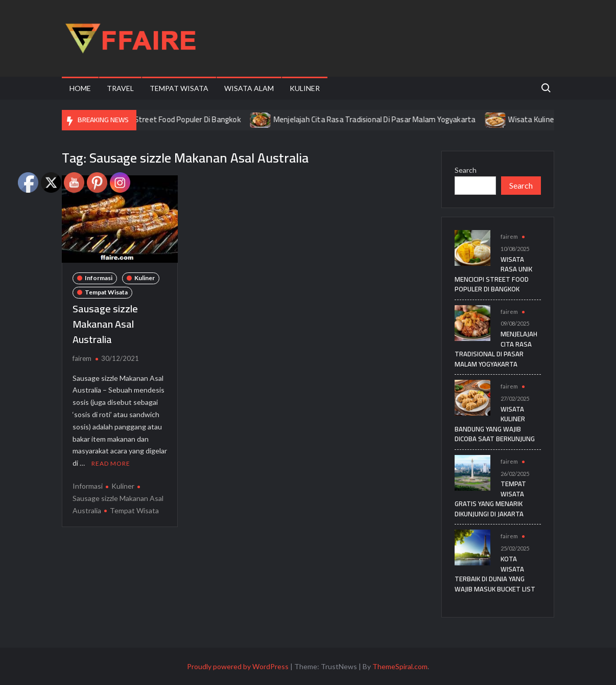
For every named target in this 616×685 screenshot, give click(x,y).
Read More (111, 463)
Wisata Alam (249, 88)
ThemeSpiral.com (400, 666)
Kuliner (305, 88)
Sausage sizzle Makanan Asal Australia (105, 324)
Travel (120, 88)
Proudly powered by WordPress (238, 666)
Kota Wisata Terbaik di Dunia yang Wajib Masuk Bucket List (495, 574)
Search (466, 170)
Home (80, 88)
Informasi (99, 278)
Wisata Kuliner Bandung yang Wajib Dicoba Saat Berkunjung (495, 424)
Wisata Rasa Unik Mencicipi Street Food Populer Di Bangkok (152, 119)
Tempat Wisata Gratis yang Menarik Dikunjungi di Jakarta (490, 499)
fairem (82, 358)
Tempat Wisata (179, 88)
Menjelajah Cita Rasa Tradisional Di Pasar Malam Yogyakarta (385, 119)
